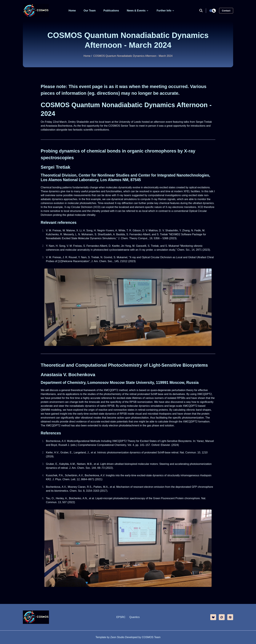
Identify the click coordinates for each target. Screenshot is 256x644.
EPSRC (121, 617)
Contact (226, 11)
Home (72, 11)
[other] (230, 617)
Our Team (90, 11)
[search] (203, 11)
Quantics (134, 617)
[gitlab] (213, 617)
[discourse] (222, 617)
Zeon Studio (117, 637)
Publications (111, 11)
